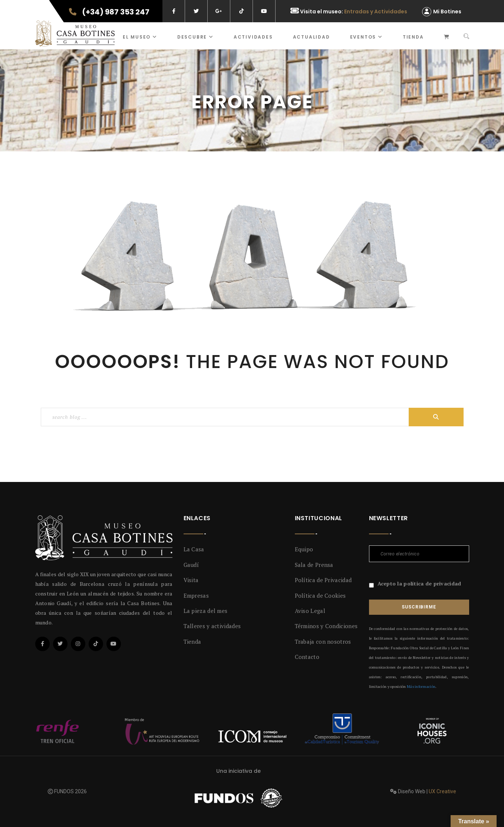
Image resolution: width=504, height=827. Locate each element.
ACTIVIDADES (253, 37)
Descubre (195, 37)
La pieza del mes (206, 611)
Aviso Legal (310, 611)
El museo (140, 37)
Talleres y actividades (212, 626)
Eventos (366, 37)
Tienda (413, 37)
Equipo (304, 549)
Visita (191, 580)
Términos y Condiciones (326, 626)
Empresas (196, 595)
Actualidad (312, 37)
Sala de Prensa (314, 565)
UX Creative (442, 791)
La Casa (194, 549)
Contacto (307, 657)
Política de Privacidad (323, 580)
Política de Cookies (320, 595)
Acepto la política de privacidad (419, 583)
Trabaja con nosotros (323, 641)
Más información (421, 687)
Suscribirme (419, 607)
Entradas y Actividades (376, 12)
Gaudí (191, 565)
